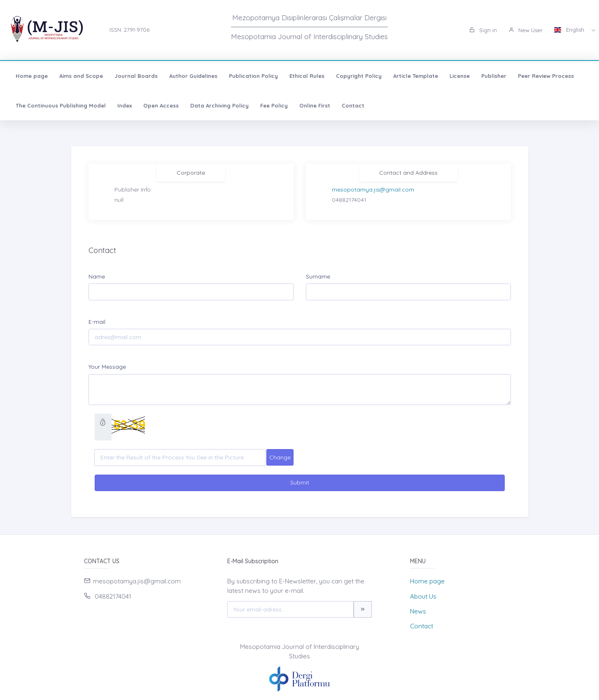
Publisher (494, 76)
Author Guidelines (193, 76)
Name (97, 276)
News (418, 611)
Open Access (161, 105)
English (570, 30)
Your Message (107, 367)
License (460, 76)
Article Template (416, 76)
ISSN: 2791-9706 (129, 30)
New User (526, 30)
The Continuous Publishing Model (61, 105)
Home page (32, 76)
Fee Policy (274, 105)
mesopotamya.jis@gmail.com (373, 190)
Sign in (483, 30)
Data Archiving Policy (219, 105)
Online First (315, 105)
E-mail (97, 322)
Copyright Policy (359, 76)
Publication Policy (253, 76)
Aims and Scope (81, 76)
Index (125, 105)
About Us (423, 596)
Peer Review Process (546, 76)
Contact (353, 105)
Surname (318, 276)
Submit (300, 482)
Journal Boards (136, 76)
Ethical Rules (307, 76)
